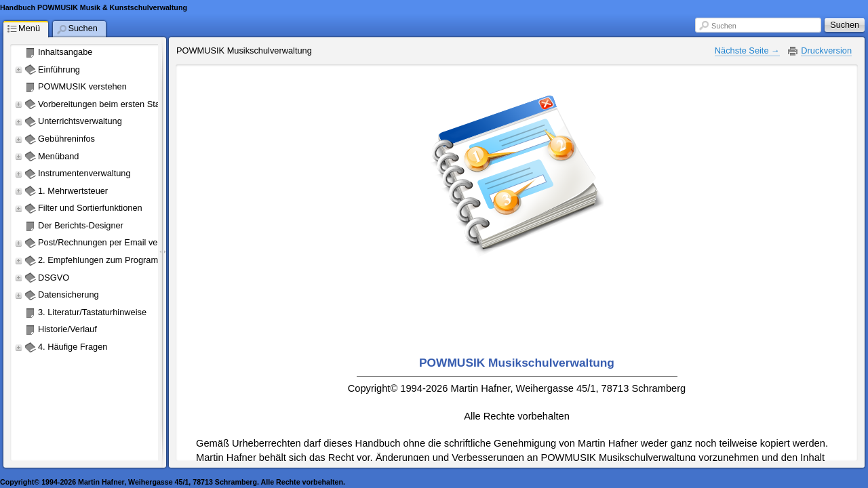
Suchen (724, 26)
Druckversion (826, 50)
